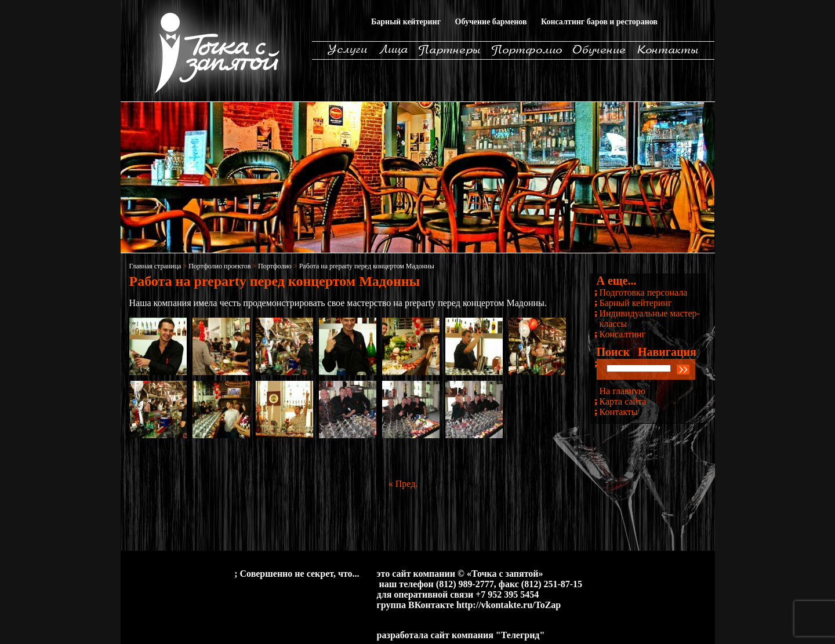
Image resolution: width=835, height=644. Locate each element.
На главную (623, 391)
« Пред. (403, 484)
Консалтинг (623, 334)
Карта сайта (623, 401)
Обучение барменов (491, 22)
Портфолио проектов (219, 266)
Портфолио (275, 266)
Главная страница (155, 266)
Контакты (619, 412)
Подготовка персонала (644, 292)
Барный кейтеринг (406, 22)
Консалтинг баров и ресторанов (599, 22)
